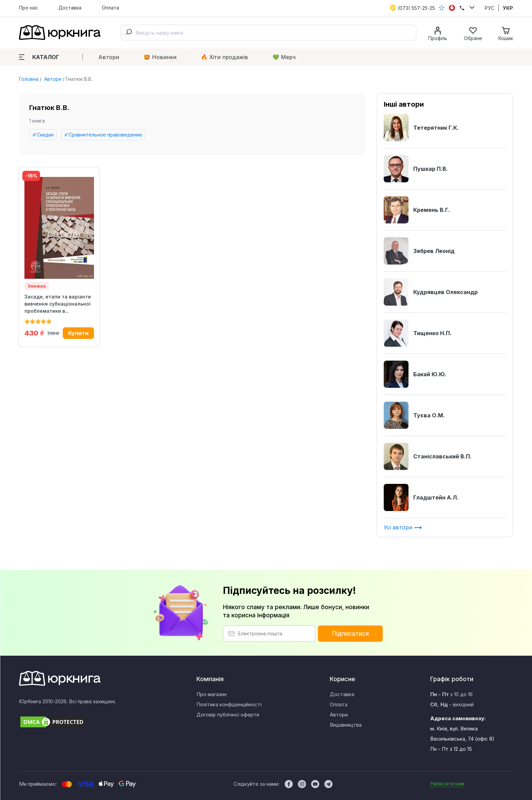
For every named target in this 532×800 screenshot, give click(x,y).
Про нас (28, 8)
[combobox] (269, 33)
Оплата (110, 8)
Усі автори (403, 527)
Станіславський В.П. (428, 456)
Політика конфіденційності (229, 704)
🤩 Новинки (160, 57)
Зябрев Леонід (419, 251)
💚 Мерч (284, 57)
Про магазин (212, 694)
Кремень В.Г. (417, 210)
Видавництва (346, 725)
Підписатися (350, 634)
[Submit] (129, 33)
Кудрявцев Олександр (431, 292)
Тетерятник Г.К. (421, 128)
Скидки (45, 135)
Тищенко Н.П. (418, 333)
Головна (29, 79)
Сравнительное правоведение (105, 135)
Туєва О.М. (414, 415)
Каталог (39, 57)
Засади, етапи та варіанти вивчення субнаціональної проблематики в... (58, 304)
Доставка (70, 8)
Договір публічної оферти (228, 715)
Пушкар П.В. (416, 169)
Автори (109, 57)
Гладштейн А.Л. (421, 497)
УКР (508, 8)
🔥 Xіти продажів (224, 57)
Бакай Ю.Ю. (415, 374)
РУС (490, 8)
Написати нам (447, 784)
